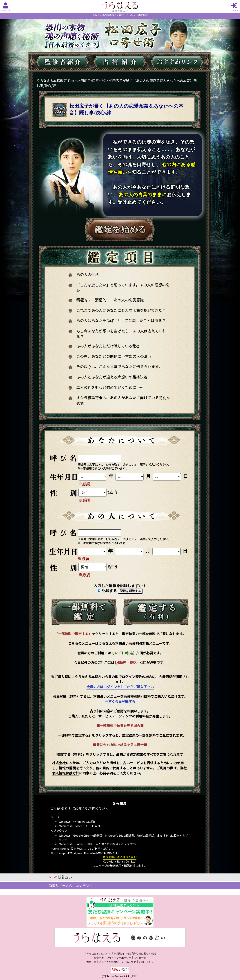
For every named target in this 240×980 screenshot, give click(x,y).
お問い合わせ (146, 962)
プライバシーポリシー (119, 958)
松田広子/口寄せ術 (91, 80)
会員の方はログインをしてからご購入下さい (120, 687)
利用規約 (119, 954)
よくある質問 (129, 962)
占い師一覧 (140, 958)
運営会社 (91, 962)
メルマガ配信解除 (109, 962)
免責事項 (99, 958)
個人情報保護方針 (66, 773)
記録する (107, 591)
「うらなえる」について (98, 954)
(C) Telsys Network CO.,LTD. (120, 976)
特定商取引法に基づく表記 (120, 857)
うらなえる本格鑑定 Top (55, 80)
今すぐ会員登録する (120, 701)
